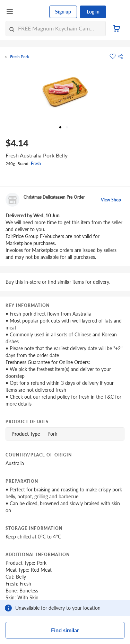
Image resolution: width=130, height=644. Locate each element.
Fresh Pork (20, 57)
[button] (121, 56)
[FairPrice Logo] (32, 12)
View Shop (111, 200)
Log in (93, 12)
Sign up (63, 12)
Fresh (36, 164)
